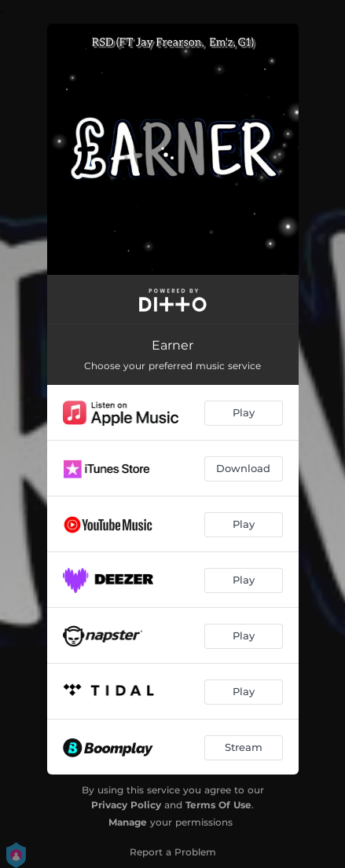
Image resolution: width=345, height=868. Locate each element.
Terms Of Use (218, 805)
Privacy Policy (126, 805)
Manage (128, 822)
